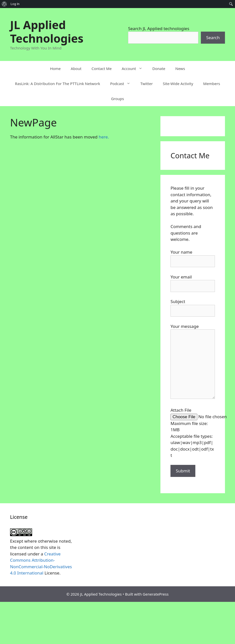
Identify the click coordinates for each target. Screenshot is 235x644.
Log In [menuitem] (15, 4)
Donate (159, 68)
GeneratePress (156, 594)
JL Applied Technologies (47, 31)
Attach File (181, 410)
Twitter (146, 84)
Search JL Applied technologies (159, 28)
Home (55, 68)
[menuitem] (4, 4)
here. (104, 137)
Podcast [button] (123, 84)
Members (212, 84)
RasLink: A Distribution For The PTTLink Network (58, 84)
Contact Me (101, 68)
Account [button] (135, 68)
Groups (117, 99)
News (180, 68)
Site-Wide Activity (178, 84)
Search (213, 38)
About (76, 68)
